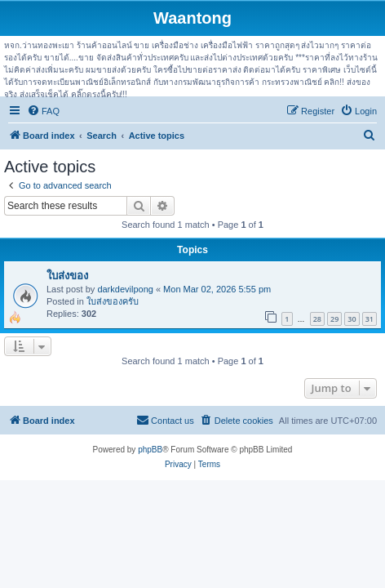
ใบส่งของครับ (113, 301)
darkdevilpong (125, 289)
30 (352, 319)
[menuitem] (43, 111)
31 (370, 319)
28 (317, 319)
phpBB (150, 450)
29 (334, 319)
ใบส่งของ (67, 276)
